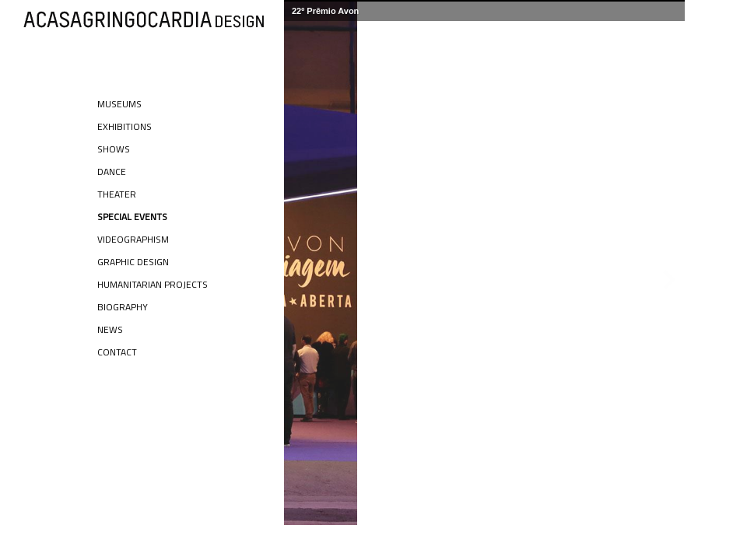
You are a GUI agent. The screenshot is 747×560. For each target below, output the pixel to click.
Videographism (133, 239)
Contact (117, 352)
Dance (112, 171)
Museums (119, 104)
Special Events (132, 217)
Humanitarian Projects (153, 284)
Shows (114, 149)
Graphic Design (133, 262)
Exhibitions (124, 126)
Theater (117, 194)
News (110, 329)
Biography (123, 307)
